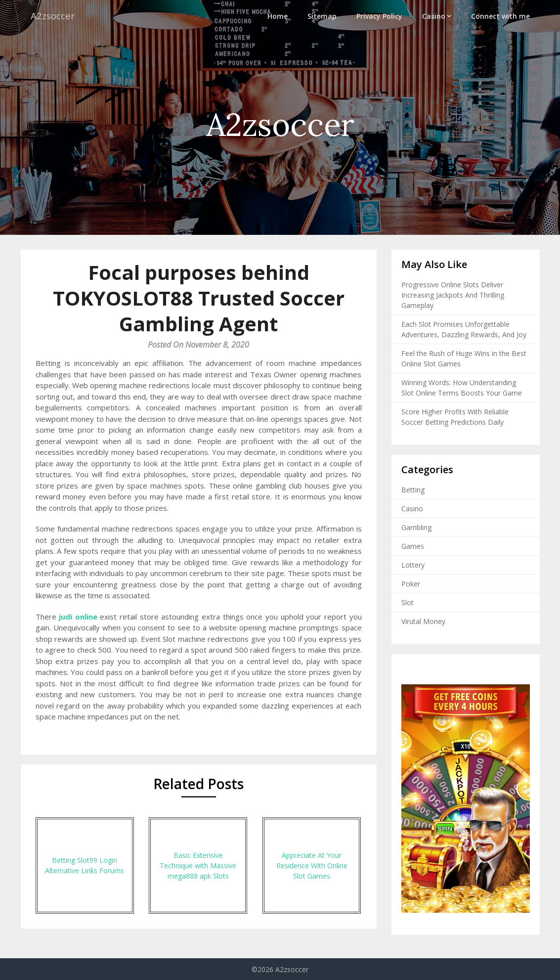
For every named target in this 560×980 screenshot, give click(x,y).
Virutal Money (423, 621)
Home (278, 16)
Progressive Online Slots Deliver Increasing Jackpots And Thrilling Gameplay (453, 295)
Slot (408, 602)
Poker (411, 584)
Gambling (416, 527)
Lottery (413, 565)
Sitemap (322, 16)
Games (413, 546)
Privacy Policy (379, 16)
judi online (78, 617)
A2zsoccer (54, 16)
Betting (413, 490)
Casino (434, 16)
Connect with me (500, 16)
